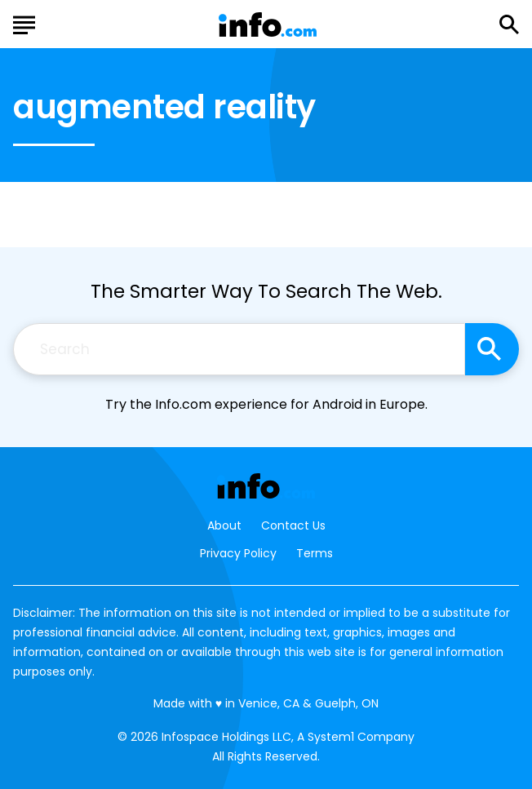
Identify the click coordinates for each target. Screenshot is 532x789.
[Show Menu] (24, 23)
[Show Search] (509, 24)
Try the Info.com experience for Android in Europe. (266, 404)
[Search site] (492, 349)
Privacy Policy (238, 553)
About (224, 526)
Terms (315, 553)
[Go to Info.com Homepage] (268, 25)
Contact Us (293, 526)
